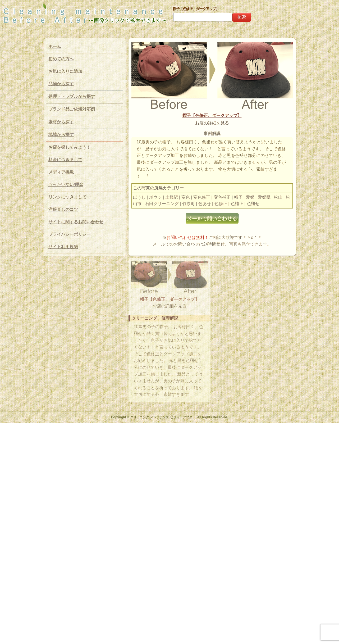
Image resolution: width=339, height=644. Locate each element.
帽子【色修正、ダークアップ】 (212, 115)
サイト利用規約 (63, 247)
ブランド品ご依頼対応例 (72, 109)
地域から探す (61, 135)
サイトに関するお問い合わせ (76, 222)
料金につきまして (65, 160)
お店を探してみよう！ (70, 147)
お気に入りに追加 (65, 71)
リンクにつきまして (67, 197)
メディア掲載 (61, 172)
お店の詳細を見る (212, 123)
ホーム (55, 46)
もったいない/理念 (66, 185)
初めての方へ (61, 59)
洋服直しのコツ (63, 209)
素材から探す (61, 122)
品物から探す (61, 84)
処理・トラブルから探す (72, 96)
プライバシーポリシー (70, 234)
